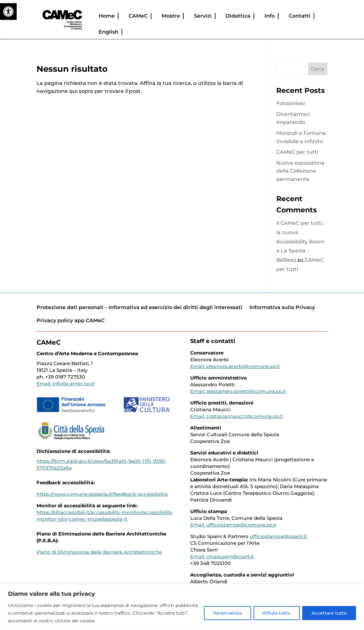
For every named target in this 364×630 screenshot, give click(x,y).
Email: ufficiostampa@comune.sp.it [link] (233, 525)
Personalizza (227, 613)
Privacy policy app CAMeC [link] (71, 320)
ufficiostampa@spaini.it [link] (278, 536)
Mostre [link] (171, 16)
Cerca (318, 69)
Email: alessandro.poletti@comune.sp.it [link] (238, 391)
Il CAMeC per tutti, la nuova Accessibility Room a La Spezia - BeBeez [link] (300, 241)
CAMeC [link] (138, 16)
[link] (8, 12)
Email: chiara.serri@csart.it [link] (222, 556)
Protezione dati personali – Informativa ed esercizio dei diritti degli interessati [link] (139, 307)
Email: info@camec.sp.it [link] (65, 384)
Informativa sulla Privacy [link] (282, 307)
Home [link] (107, 16)
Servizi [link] (203, 16)
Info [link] (270, 16)
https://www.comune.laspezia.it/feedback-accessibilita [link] (102, 494)
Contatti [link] (300, 16)
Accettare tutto (329, 613)
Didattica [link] (238, 16)
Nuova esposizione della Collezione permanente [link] (300, 171)
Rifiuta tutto (277, 613)
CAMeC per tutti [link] (297, 152)
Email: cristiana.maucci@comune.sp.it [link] (236, 416)
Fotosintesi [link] (291, 103)
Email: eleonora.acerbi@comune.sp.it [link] (235, 366)
